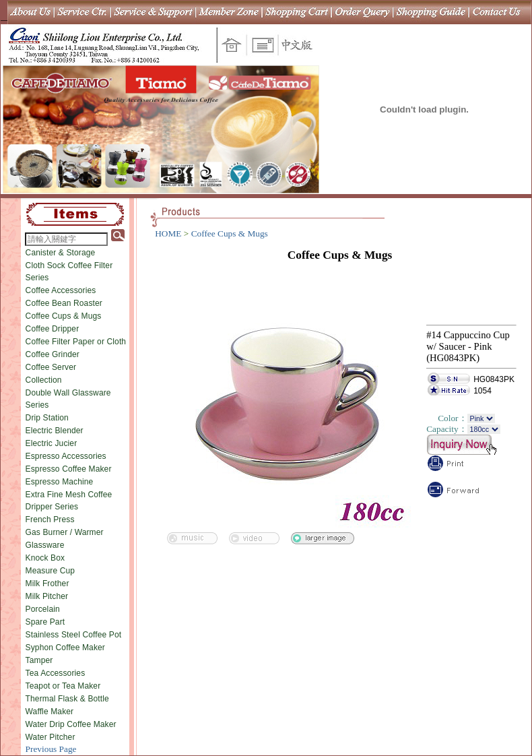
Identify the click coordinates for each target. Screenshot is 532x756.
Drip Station (47, 418)
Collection (44, 380)
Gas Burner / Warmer (65, 532)
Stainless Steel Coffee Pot (74, 635)
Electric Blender (55, 431)
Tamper (39, 660)
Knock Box (45, 558)
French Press (50, 519)
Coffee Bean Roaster (64, 303)
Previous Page (51, 749)
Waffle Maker (50, 712)
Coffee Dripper (53, 329)
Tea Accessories (56, 673)
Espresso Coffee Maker (69, 469)
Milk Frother (47, 584)
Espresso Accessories (66, 456)
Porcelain (43, 609)
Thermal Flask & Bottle (67, 699)
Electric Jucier (52, 443)
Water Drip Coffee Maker (71, 724)
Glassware (45, 545)
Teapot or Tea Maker (63, 686)
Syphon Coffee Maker (65, 648)
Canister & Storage (61, 253)
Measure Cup (51, 571)
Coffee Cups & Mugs (64, 316)
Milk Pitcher (47, 596)
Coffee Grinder (53, 354)
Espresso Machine (60, 482)
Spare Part (45, 622)
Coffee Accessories (61, 290)
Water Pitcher (51, 737)
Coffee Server (51, 367)
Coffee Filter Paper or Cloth (76, 342)
